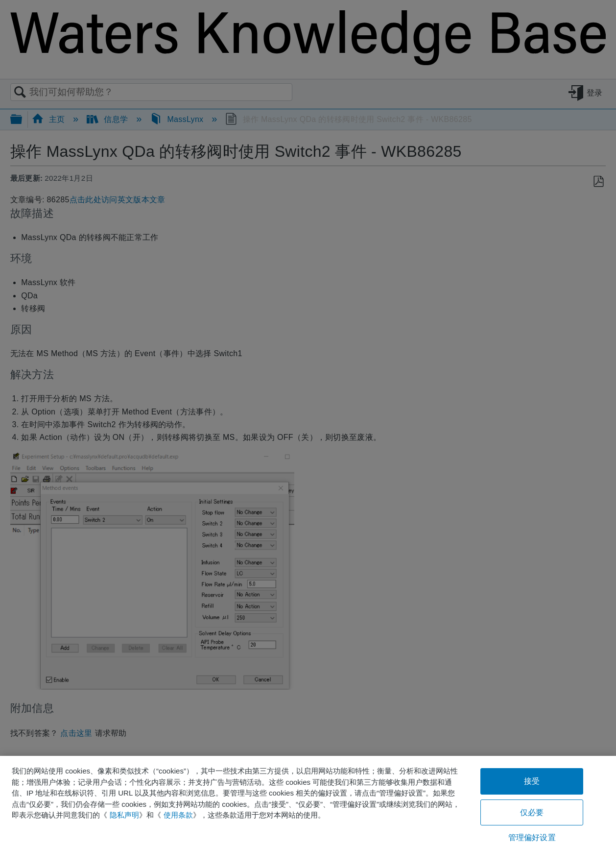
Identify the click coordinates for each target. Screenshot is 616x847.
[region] (308, 801)
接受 (532, 781)
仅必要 (532, 812)
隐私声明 (124, 815)
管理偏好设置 (532, 837)
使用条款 (178, 815)
